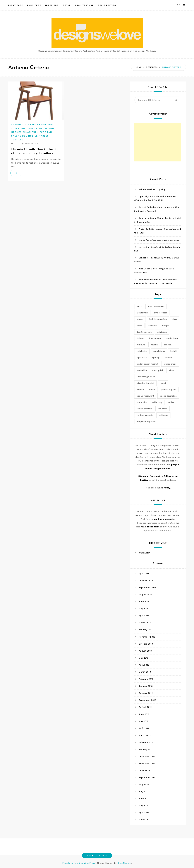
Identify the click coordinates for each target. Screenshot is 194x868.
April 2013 (144, 665)
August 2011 (145, 784)
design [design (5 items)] (165, 326)
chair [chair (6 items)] (175, 319)
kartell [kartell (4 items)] (174, 351)
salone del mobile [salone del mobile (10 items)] (168, 396)
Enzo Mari (28, 128)
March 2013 (145, 672)
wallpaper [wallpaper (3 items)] (163, 415)
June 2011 (144, 799)
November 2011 (147, 763)
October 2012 (146, 693)
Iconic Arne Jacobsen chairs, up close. (159, 240)
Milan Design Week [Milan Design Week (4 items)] (146, 377)
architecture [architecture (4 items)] (142, 313)
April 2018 (144, 573)
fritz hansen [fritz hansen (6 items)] (155, 338)
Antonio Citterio (24, 125)
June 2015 (144, 602)
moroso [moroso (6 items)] (140, 390)
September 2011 (147, 777)
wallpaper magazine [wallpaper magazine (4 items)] (146, 422)
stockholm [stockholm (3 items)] (142, 402)
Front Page (16, 5)
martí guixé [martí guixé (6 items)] (158, 370)
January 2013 (146, 686)
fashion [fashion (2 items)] (140, 338)
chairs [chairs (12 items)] (139, 326)
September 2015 (147, 587)
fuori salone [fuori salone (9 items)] (172, 338)
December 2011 (147, 756)
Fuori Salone (45, 128)
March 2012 (145, 735)
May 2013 (144, 658)
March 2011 (145, 820)
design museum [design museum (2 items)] (144, 332)
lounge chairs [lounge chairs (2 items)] (170, 364)
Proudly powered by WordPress (79, 863)
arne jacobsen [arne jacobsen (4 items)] (161, 313)
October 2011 (146, 770)
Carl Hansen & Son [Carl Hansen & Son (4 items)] (158, 319)
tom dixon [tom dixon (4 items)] (162, 409)
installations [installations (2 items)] (159, 351)
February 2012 (146, 742)
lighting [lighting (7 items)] (156, 358)
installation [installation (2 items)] (142, 351)
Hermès (16, 132)
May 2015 (143, 609)
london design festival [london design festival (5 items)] (147, 364)
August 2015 (145, 594)
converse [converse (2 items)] (152, 326)
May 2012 (143, 721)
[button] (179, 5)
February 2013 (146, 679)
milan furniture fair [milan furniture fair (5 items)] (145, 383)
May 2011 (143, 806)
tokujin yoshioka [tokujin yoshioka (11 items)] (144, 409)
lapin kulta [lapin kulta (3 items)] (142, 358)
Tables (44, 136)
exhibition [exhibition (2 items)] (162, 332)
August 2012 (145, 707)
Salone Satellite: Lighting (152, 189)
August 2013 (145, 651)
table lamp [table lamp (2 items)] (157, 402)
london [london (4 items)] (168, 358)
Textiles (17, 140)
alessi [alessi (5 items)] (139, 306)
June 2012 (144, 714)
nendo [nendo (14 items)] (152, 390)
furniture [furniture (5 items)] (141, 345)
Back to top (97, 856)
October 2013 (146, 644)
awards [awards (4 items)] (140, 319)
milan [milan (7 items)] (171, 370)
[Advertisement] (158, 142)
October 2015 (146, 580)
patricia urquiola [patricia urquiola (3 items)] (169, 390)
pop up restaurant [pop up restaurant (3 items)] (145, 396)
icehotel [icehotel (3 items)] (168, 345)
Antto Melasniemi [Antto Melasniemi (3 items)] (156, 306)
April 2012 (144, 728)
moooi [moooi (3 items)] (163, 383)
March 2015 (145, 623)
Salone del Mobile (25, 136)
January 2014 (146, 630)
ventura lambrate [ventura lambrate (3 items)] (145, 415)
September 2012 (147, 700)
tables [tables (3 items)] (171, 402)
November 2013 (147, 637)
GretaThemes (124, 863)
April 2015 (144, 616)
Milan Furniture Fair (38, 132)
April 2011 (144, 813)
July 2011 (143, 792)
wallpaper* (144, 553)
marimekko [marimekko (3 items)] (142, 370)
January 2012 (146, 749)
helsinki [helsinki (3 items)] (154, 345)
